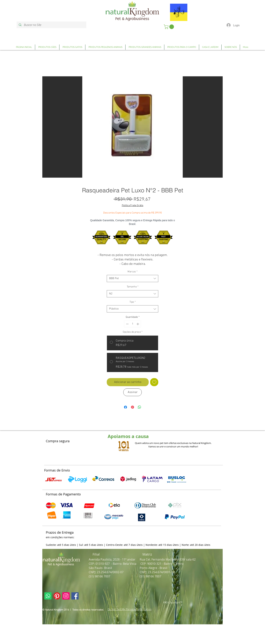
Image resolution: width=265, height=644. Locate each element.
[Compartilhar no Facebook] (126, 407)
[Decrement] (127, 324)
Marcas (132, 272)
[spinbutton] (132, 324)
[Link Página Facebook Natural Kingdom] (75, 596)
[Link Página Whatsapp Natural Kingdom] (48, 596)
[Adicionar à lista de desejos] (154, 382)
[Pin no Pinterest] (132, 407)
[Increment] (138, 324)
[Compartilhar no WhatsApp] (139, 407)
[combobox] (132, 279)
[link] (169, 27)
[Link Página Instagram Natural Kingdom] (66, 596)
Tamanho (133, 287)
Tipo (133, 302)
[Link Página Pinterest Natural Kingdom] (57, 596)
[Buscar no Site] (51, 25)
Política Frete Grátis (133, 206)
